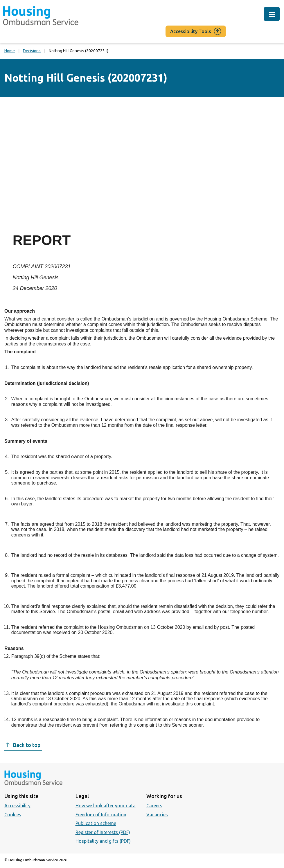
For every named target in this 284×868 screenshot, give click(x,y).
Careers (154, 806)
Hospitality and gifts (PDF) (103, 841)
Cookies (13, 815)
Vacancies (157, 815)
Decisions (32, 51)
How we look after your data (106, 806)
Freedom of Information (101, 815)
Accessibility (17, 806)
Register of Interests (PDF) (103, 832)
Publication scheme (96, 823)
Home (10, 51)
